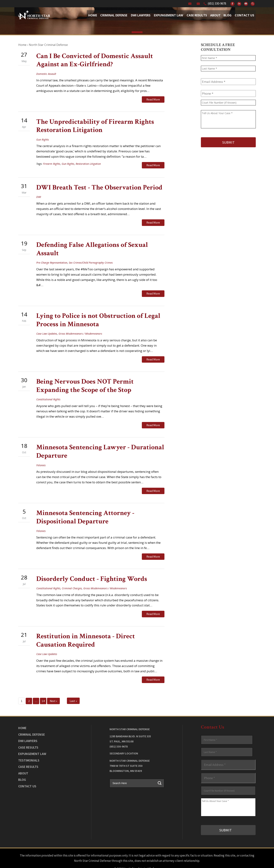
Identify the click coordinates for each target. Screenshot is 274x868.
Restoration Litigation (88, 162)
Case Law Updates (47, 327)
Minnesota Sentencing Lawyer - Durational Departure (100, 442)
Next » (53, 685)
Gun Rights (43, 138)
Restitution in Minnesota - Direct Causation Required (86, 626)
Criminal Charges (72, 576)
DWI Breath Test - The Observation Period (99, 184)
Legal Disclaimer (127, 855)
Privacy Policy (149, 855)
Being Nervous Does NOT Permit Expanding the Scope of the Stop (85, 378)
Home (93, 15)
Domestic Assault (46, 74)
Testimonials (29, 744)
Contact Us (244, 15)
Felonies (41, 456)
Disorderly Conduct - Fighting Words (92, 566)
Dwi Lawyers (141, 15)
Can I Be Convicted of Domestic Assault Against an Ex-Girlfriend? (95, 60)
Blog (228, 15)
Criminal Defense (114, 15)
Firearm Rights (52, 162)
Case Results (197, 15)
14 (43, 685)
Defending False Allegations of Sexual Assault (92, 244)
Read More (153, 99)
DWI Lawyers (28, 725)
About (215, 15)
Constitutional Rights (48, 391)
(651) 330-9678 (217, 3)
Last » (73, 685)
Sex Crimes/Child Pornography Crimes (91, 258)
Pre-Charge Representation (52, 258)
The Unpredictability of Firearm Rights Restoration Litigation (95, 124)
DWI (39, 194)
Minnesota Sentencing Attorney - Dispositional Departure (85, 506)
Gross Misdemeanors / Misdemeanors (80, 327)
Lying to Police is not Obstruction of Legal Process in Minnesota (98, 314)
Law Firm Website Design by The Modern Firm (137, 861)
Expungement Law (168, 15)
